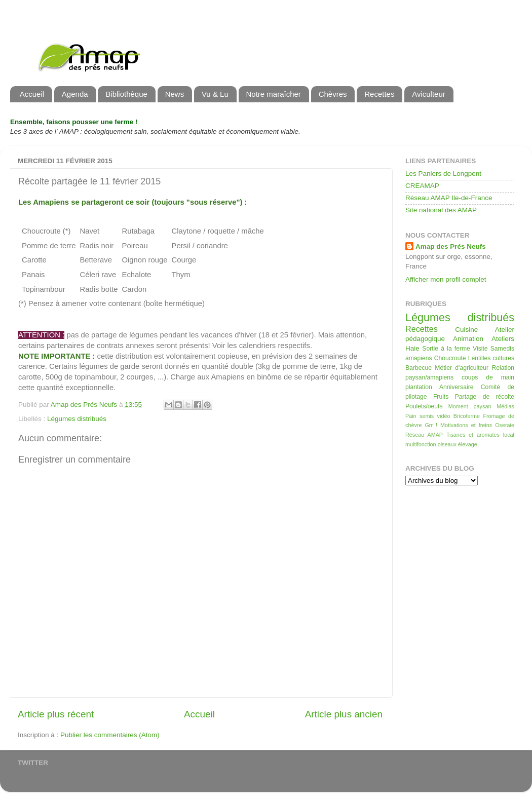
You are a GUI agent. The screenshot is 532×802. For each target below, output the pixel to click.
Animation (468, 339)
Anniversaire (456, 387)
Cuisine (466, 330)
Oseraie (505, 425)
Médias (505, 406)
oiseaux (447, 444)
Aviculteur (429, 94)
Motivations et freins (466, 425)
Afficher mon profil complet (446, 279)
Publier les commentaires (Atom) (110, 735)
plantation (419, 387)
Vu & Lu (215, 94)
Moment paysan (470, 406)
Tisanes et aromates (473, 435)
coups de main (488, 377)
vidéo (444, 416)
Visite (480, 349)
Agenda (75, 94)
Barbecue (419, 368)
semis (427, 416)
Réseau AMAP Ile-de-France (449, 198)
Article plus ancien (344, 714)
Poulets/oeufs (424, 406)
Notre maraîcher (274, 94)
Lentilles (480, 358)
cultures (504, 358)
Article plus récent (56, 714)
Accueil (32, 94)
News (175, 94)
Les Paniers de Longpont (443, 174)
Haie (412, 348)
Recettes (379, 94)
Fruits (441, 397)
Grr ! (431, 425)
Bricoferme (467, 416)
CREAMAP (422, 186)
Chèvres (333, 94)
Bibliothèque (126, 94)
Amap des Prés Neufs (451, 246)
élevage (468, 444)
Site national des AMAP (441, 210)
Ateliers (503, 339)
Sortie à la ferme (446, 349)
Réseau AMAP (424, 435)
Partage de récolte (485, 397)
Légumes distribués (77, 419)
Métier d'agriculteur (462, 368)
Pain (411, 416)
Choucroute (450, 358)
